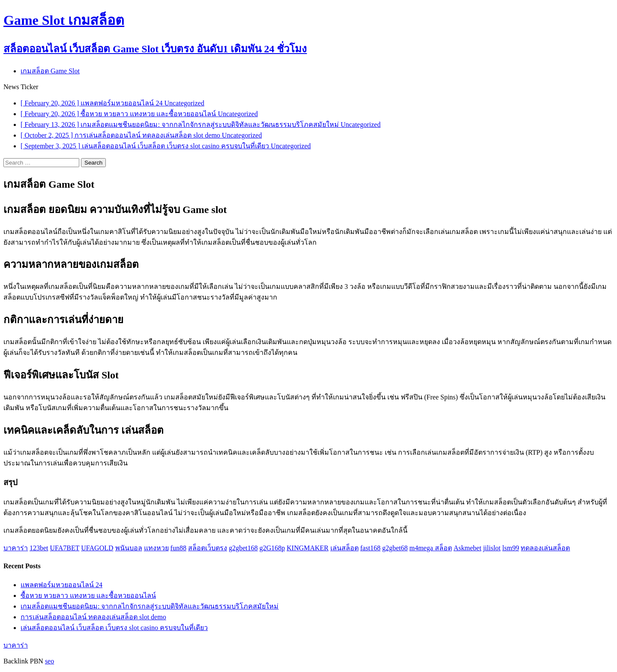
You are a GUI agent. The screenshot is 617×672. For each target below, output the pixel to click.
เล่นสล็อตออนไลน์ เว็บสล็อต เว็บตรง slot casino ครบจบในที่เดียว (114, 628)
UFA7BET (65, 548)
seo (49, 661)
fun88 (178, 548)
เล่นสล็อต (344, 548)
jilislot (492, 548)
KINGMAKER (308, 548)
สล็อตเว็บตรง (208, 548)
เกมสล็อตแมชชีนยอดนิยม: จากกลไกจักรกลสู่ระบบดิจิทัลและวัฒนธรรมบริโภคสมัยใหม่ (150, 606)
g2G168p (272, 548)
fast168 (370, 548)
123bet (39, 548)
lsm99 (511, 548)
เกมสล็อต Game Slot (50, 71)
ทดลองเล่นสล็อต (545, 548)
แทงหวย (156, 548)
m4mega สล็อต (430, 548)
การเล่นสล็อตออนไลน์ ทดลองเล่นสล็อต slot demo (93, 617)
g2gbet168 (243, 548)
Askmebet (468, 548)
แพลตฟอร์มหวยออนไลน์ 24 (61, 585)
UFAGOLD (97, 548)
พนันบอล (129, 548)
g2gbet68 (395, 548)
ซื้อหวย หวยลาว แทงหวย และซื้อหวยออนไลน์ (88, 595)
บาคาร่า (16, 548)
